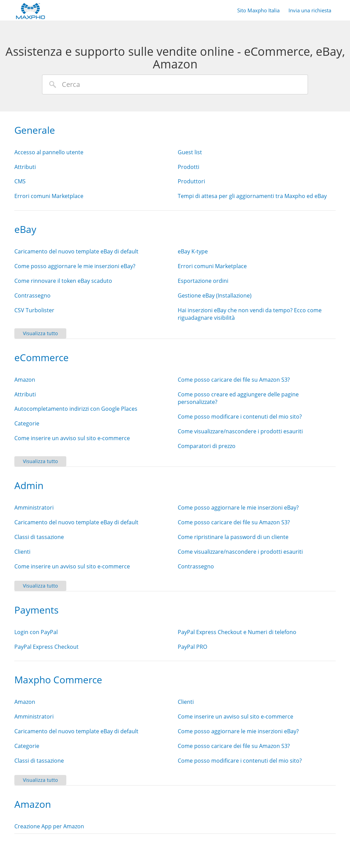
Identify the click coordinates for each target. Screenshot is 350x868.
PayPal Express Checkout (46, 647)
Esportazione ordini (203, 281)
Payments (36, 610)
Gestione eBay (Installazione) (215, 295)
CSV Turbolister (34, 310)
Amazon (25, 380)
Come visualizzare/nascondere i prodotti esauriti (240, 431)
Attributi (25, 167)
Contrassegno (32, 295)
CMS (20, 181)
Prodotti (189, 167)
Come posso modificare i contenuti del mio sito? (240, 417)
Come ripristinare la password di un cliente (233, 537)
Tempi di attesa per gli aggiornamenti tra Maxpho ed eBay (252, 196)
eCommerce (42, 357)
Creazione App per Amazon (49, 826)
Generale (35, 130)
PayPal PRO (192, 647)
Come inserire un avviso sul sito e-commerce (72, 438)
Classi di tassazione (39, 537)
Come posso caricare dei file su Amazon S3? (234, 380)
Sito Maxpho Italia (258, 10)
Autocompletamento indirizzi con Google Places (76, 409)
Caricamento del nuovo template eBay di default (76, 251)
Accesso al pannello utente (49, 152)
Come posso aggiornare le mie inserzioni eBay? (75, 266)
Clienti (22, 552)
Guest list (190, 152)
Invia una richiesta (310, 10)
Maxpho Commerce (58, 680)
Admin (29, 485)
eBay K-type (193, 251)
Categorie (27, 423)
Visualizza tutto (40, 333)
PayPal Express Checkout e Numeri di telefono (237, 632)
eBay (25, 229)
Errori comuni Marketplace (49, 196)
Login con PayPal (36, 632)
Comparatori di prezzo (207, 446)
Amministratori (34, 508)
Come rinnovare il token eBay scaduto (63, 281)
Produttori (191, 181)
